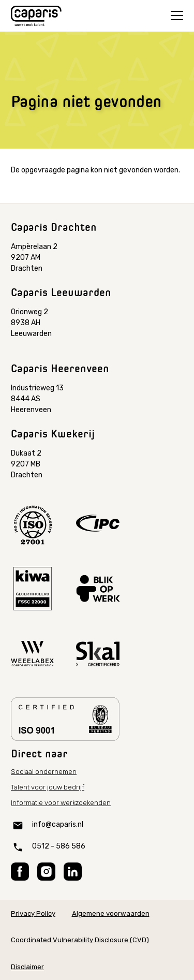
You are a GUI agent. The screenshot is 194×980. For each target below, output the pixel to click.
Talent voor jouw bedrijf (48, 787)
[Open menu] (177, 16)
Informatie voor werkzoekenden (61, 803)
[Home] (36, 16)
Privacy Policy (33, 913)
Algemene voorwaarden (111, 913)
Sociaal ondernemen (44, 772)
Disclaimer (27, 967)
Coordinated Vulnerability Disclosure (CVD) (80, 940)
